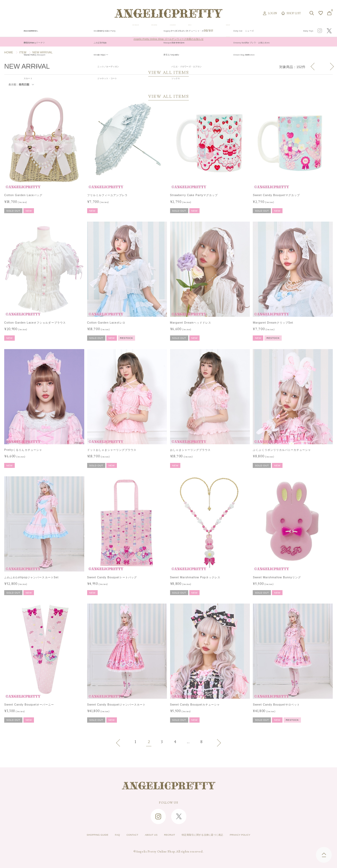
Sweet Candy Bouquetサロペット (276, 705)
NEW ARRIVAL (168, 31)
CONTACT (123, 835)
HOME (9, 52)
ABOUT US (145, 835)
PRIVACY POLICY (257, 835)
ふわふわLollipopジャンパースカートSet (31, 577)
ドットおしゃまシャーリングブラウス (112, 450)
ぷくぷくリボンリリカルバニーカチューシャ (282, 450)
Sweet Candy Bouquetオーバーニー (29, 705)
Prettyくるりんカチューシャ (23, 450)
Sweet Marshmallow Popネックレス (195, 577)
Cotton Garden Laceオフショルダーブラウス (35, 323)
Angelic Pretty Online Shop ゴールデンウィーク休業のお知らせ (168, 42)
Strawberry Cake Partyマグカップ (194, 195)
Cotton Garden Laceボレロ (106, 323)
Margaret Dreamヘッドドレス (191, 323)
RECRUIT (168, 835)
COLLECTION (202, 31)
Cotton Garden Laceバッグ (23, 195)
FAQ (105, 835)
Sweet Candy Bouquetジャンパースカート (117, 705)
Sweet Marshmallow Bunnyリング (277, 577)
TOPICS (231, 31)
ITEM (23, 52)
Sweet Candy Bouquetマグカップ (276, 195)
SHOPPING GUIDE (81, 835)
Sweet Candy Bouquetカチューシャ (195, 705)
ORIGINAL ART (132, 31)
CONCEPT (280, 31)
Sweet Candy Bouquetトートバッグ (112, 577)
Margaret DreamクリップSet (273, 323)
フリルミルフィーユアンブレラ (108, 195)
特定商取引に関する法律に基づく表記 (209, 835)
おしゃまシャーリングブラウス (190, 450)
